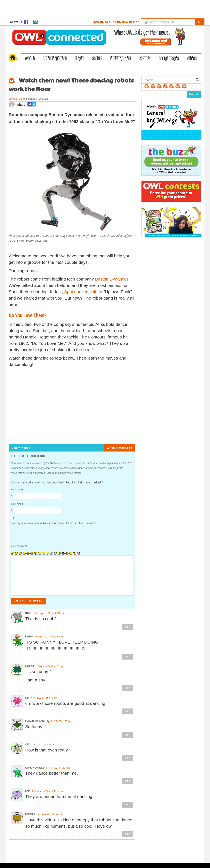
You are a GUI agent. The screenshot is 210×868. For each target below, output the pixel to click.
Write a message (119, 448)
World (30, 59)
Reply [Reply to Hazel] (127, 627)
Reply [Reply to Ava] (127, 758)
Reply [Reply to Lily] (127, 711)
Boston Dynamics (112, 279)
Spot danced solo (81, 292)
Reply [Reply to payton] (127, 656)
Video (22, 99)
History (145, 59)
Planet (79, 59)
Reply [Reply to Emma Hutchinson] (127, 735)
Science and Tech (55, 59)
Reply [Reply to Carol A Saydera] (127, 781)
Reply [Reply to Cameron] (127, 688)
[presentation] (39, 535)
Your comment (19, 546)
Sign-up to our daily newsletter (116, 22)
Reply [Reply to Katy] (127, 805)
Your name (17, 489)
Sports (97, 59)
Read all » (194, 94)
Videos (192, 59)
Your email (17, 504)
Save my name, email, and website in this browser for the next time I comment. (54, 523)
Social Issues (169, 59)
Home (15, 58)
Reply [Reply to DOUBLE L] (127, 834)
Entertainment (121, 59)
